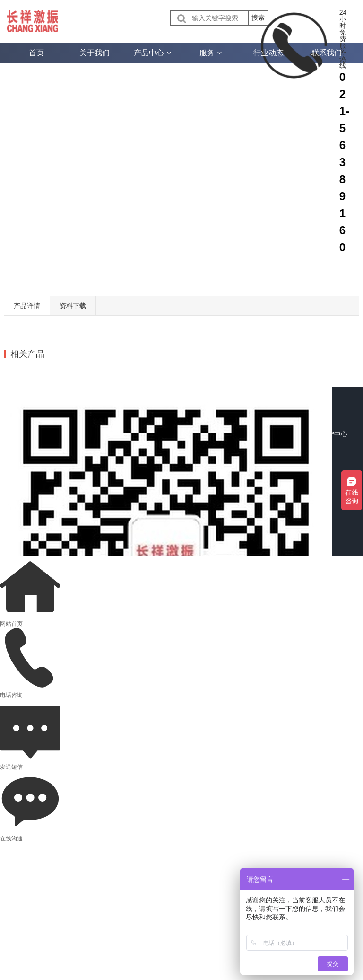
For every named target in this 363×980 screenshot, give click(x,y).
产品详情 (27, 306)
